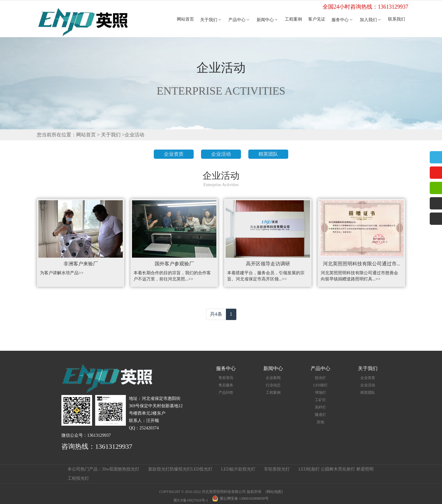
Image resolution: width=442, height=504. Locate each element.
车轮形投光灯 (277, 469)
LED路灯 (320, 385)
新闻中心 (268, 20)
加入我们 (371, 20)
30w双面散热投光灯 (121, 469)
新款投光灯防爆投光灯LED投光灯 (180, 469)
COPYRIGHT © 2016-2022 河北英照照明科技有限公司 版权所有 (211, 492)
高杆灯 (320, 407)
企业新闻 (273, 378)
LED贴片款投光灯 (238, 469)
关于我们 (211, 20)
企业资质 (174, 154)
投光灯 (320, 378)
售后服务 (226, 385)
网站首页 (185, 19)
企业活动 (134, 135)
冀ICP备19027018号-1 (191, 500)
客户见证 (317, 19)
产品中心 (239, 20)
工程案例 (293, 19)
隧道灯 (320, 415)
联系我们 (397, 19)
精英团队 (268, 154)
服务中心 (343, 20)
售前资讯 (226, 378)
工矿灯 (320, 400)
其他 (320, 422)
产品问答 (226, 393)
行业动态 (273, 385)
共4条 (216, 314)
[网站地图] (274, 492)
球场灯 (320, 393)
